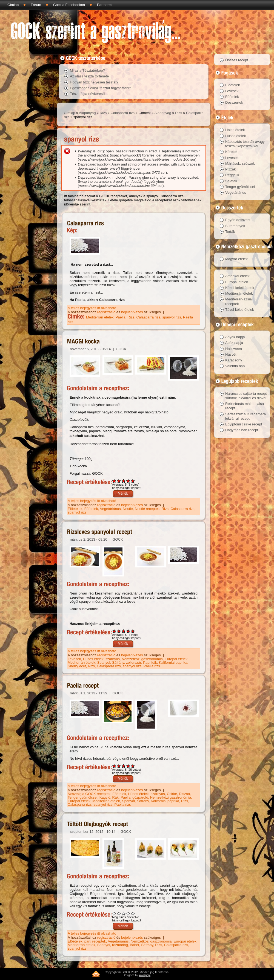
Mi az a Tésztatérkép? (87, 70)
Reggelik (232, 175)
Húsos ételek (93, 659)
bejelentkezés (132, 312)
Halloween (234, 349)
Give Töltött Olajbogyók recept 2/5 (119, 913)
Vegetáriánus (110, 509)
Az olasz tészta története (89, 76)
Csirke (172, 794)
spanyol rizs (172, 317)
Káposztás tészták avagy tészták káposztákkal (245, 144)
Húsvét (231, 354)
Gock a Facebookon (69, 5)
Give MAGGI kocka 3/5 (124, 481)
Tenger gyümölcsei (82, 797)
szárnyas (113, 659)
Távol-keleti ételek (240, 310)
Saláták (231, 181)
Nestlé (128, 509)
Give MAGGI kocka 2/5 (119, 481)
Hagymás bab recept (242, 430)
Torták (230, 232)
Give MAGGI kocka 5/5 (133, 481)
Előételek (75, 509)
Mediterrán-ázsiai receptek (239, 301)
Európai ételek (176, 659)
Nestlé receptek (147, 509)
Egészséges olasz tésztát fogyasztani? (100, 88)
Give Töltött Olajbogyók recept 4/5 (128, 913)
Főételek (91, 509)
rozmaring (120, 945)
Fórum (36, 5)
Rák (115, 797)
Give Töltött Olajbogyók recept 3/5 (124, 913)
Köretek (231, 152)
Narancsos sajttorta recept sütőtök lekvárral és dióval (246, 396)
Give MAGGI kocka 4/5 (128, 481)
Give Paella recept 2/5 (119, 766)
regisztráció (106, 312)
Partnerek (105, 5)
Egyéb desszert (238, 220)
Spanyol (104, 662)
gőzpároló (140, 797)
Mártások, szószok (240, 163)
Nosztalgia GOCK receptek (89, 794)
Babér (135, 945)
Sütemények (235, 226)
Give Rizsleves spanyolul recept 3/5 (124, 631)
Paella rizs (152, 666)
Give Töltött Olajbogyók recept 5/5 (133, 913)
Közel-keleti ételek (240, 288)
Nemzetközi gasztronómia (142, 659)
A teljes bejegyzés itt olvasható (92, 308)
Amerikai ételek (237, 276)
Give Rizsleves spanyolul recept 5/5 (133, 631)
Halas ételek (235, 130)
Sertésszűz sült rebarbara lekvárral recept (246, 416)
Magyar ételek (236, 259)
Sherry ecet (77, 666)
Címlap (13, 5)
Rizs (103, 113)
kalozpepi (145, 975)
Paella (121, 317)
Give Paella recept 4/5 (128, 766)
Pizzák (230, 169)
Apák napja (234, 343)
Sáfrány (118, 662)
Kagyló (105, 797)
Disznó (184, 794)
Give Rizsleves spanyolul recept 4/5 (128, 631)
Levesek (74, 659)
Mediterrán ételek (100, 317)
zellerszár (134, 662)
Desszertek (234, 102)
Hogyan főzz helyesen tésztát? (94, 82)
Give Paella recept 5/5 (133, 766)
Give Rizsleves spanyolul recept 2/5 (119, 631)
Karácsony (234, 360)
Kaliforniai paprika (173, 662)
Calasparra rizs (123, 113)
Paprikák (150, 662)
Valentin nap (235, 366)
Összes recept (237, 60)
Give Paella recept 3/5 (124, 766)
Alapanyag (87, 113)
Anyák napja (235, 337)
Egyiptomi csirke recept (244, 424)
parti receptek (95, 941)
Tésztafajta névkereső (87, 94)
